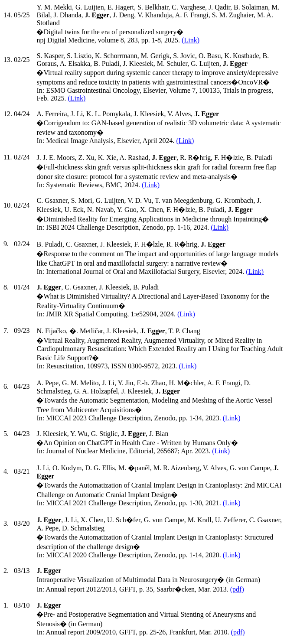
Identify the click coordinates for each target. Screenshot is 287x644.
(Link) (191, 40)
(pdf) (237, 589)
